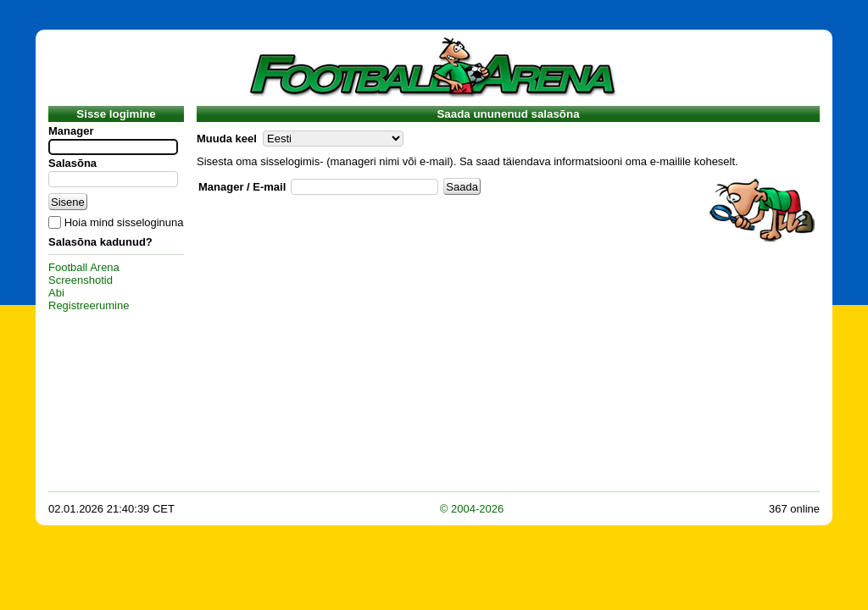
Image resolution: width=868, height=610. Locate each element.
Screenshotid (81, 280)
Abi (56, 293)
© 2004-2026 (472, 509)
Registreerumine (89, 305)
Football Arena (84, 267)
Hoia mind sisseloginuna (124, 222)
